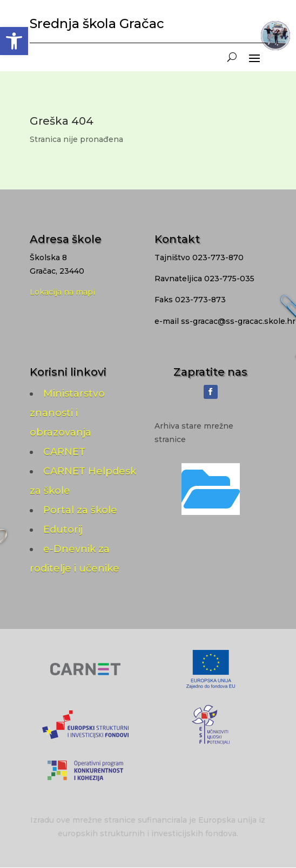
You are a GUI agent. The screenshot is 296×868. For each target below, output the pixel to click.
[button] (14, 41)
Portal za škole (80, 510)
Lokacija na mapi (62, 292)
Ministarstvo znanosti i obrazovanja (67, 413)
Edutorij (63, 530)
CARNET (64, 452)
